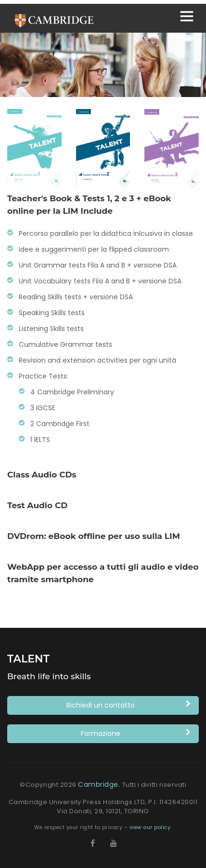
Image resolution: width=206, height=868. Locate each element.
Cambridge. (100, 784)
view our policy (150, 827)
